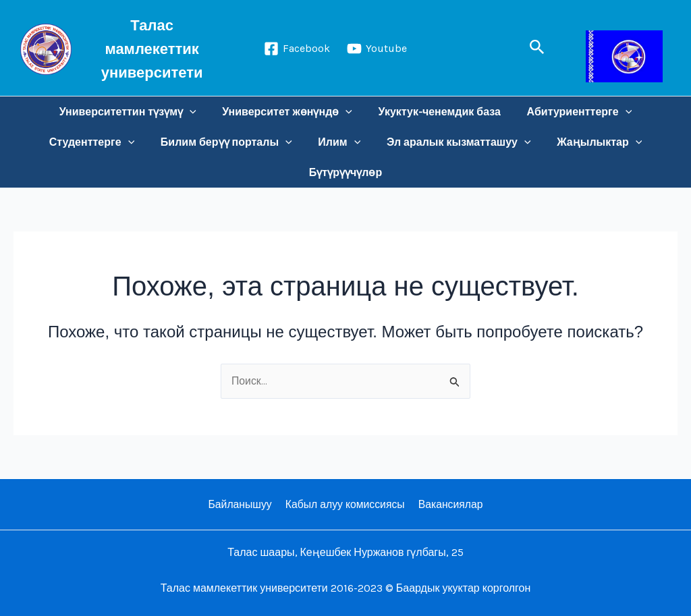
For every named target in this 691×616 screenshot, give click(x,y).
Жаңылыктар (590, 142)
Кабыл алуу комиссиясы (345, 504)
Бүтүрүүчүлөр (345, 172)
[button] (537, 48)
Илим (339, 142)
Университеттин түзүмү (135, 112)
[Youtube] (377, 49)
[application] (196, 112)
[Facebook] (297, 49)
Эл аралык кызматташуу (454, 142)
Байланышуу (242, 504)
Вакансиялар (449, 504)
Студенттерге (101, 142)
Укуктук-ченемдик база (437, 112)
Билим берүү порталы (230, 142)
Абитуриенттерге (573, 112)
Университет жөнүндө (290, 112)
